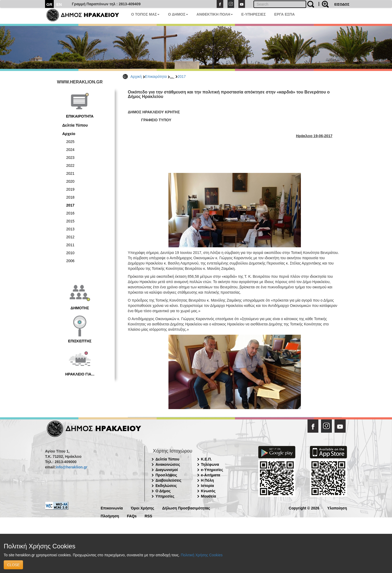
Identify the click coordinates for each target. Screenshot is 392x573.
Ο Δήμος (163, 491)
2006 (70, 261)
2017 (182, 77)
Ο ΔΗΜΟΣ (178, 14)
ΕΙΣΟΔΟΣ (342, 4)
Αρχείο (69, 134)
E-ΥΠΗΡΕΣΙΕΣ (253, 14)
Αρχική (136, 77)
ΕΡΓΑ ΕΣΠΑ (284, 14)
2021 (70, 173)
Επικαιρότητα (156, 77)
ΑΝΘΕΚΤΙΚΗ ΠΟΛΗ (215, 14)
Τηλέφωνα (210, 464)
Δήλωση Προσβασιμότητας (186, 508)
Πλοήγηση (110, 516)
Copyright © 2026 (304, 508)
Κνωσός (208, 491)
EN (59, 4)
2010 (70, 253)
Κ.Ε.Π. (206, 459)
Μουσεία (209, 496)
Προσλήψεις (166, 475)
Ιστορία (208, 486)
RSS (148, 516)
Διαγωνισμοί (167, 470)
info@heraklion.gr (71, 467)
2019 (70, 189)
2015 (70, 221)
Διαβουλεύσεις (168, 480)
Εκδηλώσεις (166, 486)
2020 (70, 181)
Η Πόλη (208, 480)
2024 (70, 150)
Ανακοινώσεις (168, 464)
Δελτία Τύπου (75, 125)
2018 (70, 197)
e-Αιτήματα (211, 475)
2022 (70, 165)
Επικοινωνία (112, 508)
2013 (70, 229)
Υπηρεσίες (165, 496)
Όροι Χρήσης (143, 508)
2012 (70, 237)
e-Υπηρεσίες (212, 470)
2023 (70, 158)
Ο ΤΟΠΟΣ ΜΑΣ (145, 14)
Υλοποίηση (337, 508)
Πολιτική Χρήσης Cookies (202, 555)
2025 (70, 142)
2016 (70, 213)
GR (49, 4)
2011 (70, 245)
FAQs (132, 516)
